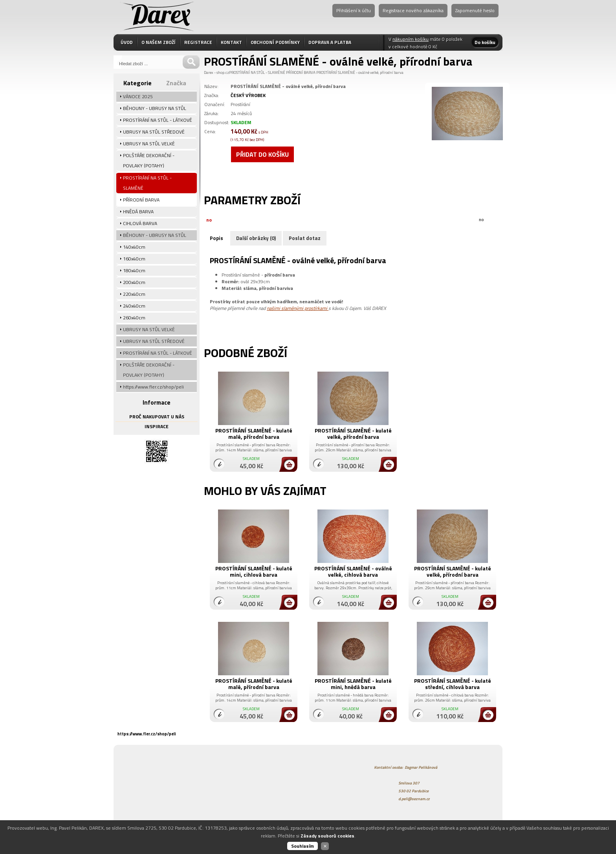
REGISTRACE (198, 42)
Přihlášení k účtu (354, 10)
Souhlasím (302, 846)
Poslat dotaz (305, 238)
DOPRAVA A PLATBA (330, 42)
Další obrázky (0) (256, 238)
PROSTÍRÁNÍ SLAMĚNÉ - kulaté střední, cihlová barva (453, 684)
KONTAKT (231, 42)
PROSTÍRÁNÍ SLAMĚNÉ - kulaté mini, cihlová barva (254, 571)
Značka (176, 83)
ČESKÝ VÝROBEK (248, 95)
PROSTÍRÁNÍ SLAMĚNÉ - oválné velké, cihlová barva (353, 571)
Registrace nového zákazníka (413, 10)
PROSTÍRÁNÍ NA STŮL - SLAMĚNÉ (257, 72)
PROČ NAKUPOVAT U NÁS (157, 417)
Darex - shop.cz (216, 72)
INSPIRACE (157, 426)
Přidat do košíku (262, 154)
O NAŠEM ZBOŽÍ (159, 42)
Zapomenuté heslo (475, 10)
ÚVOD (127, 42)
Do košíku (485, 42)
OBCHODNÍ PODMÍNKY (275, 42)
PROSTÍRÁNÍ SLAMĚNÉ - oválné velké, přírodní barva (360, 72)
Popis (216, 238)
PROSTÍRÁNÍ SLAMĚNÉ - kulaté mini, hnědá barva (353, 684)
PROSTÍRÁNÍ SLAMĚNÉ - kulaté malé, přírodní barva (254, 433)
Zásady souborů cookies (327, 836)
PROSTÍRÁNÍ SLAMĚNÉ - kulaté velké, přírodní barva (353, 433)
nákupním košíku (411, 39)
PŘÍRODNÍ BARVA (301, 72)
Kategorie (137, 83)
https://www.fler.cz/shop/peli (147, 734)
